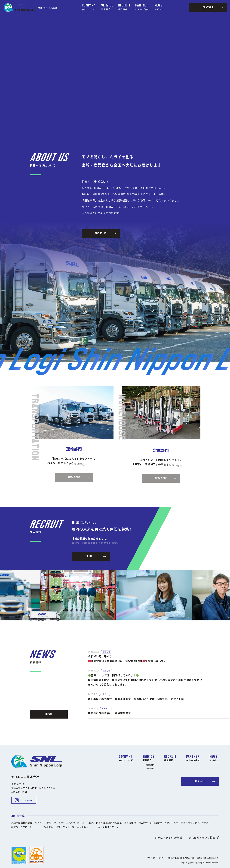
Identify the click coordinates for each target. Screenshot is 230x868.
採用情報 (169, 760)
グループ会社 (193, 760)
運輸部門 (150, 765)
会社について (126, 760)
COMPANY (89, 8)
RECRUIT (124, 8)
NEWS (159, 8)
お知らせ (214, 760)
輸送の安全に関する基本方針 (181, 858)
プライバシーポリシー (156, 858)
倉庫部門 (150, 769)
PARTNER (142, 8)
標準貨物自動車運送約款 (208, 858)
